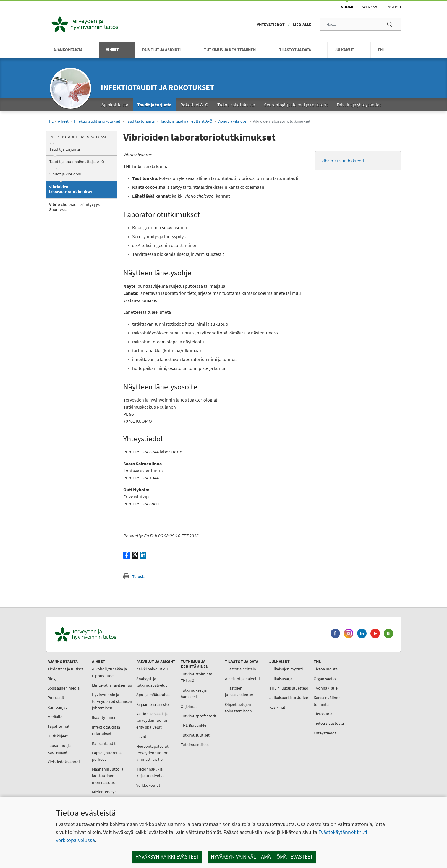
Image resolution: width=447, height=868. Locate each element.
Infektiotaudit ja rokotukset (157, 87)
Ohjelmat (189, 706)
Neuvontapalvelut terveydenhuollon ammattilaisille (152, 753)
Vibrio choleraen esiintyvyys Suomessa (74, 207)
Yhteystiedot (271, 25)
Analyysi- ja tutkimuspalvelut (152, 682)
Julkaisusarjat (282, 679)
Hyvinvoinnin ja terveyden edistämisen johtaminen (112, 701)
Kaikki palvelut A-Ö (153, 669)
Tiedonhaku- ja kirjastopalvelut (150, 772)
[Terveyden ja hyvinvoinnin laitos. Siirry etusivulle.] (111, 634)
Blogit (53, 679)
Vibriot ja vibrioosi (232, 121)
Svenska (369, 7)
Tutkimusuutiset (195, 735)
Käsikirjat (277, 707)
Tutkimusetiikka (195, 745)
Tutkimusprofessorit (199, 716)
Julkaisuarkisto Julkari (289, 698)
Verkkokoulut (148, 785)
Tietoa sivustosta (329, 723)
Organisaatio (325, 679)
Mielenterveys (104, 792)
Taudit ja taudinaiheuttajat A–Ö (186, 121)
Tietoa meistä (326, 669)
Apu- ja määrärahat (153, 695)
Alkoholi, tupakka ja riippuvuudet (109, 672)
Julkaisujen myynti (286, 669)
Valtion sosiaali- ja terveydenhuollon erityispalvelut (152, 720)
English (393, 7)
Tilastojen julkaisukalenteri (240, 691)
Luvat (141, 737)
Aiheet (63, 121)
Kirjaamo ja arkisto (153, 704)
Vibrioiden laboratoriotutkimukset (71, 189)
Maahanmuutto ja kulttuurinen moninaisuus (108, 776)
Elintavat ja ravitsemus (112, 685)
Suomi (347, 7)
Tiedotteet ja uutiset (65, 669)
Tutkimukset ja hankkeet (194, 693)
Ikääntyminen (104, 717)
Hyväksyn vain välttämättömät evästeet (262, 857)
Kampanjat (57, 707)
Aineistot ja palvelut (243, 679)
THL (50, 121)
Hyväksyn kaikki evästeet (167, 857)
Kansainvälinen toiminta (327, 701)
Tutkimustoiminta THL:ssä (196, 677)
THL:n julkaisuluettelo (289, 688)
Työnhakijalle (326, 688)
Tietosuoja (323, 714)
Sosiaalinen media (64, 688)
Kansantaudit (104, 743)
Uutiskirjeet (58, 736)
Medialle (302, 25)
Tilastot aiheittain (240, 669)
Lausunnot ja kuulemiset (59, 749)
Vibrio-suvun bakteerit (344, 161)
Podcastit (56, 698)
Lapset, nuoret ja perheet (107, 756)
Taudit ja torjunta (140, 121)
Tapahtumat (59, 726)
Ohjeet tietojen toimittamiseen (238, 708)
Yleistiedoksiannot (64, 762)
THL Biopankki (193, 725)
